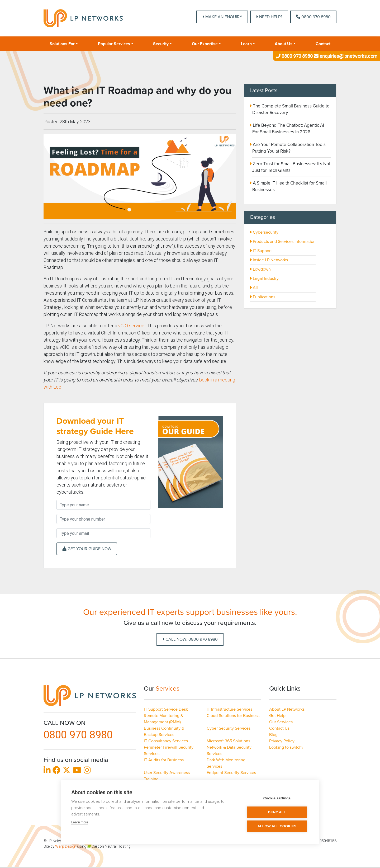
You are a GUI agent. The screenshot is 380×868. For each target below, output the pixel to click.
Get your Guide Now (87, 549)
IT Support (261, 251)
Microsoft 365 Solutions (228, 741)
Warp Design (66, 846)
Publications (262, 297)
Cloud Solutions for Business (233, 716)
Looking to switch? (286, 747)
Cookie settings (277, 798)
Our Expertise (205, 44)
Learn (246, 44)
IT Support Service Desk (166, 709)
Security (161, 44)
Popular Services (114, 44)
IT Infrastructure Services (229, 709)
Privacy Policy (282, 741)
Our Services (281, 722)
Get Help (277, 716)
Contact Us (279, 728)
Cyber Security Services (229, 728)
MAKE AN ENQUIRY (222, 17)
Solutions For (62, 44)
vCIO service (131, 326)
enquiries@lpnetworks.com (345, 56)
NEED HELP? (269, 17)
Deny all (277, 812)
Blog (273, 735)
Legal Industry (264, 279)
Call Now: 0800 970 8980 (190, 639)
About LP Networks (287, 709)
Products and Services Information (283, 242)
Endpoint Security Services (231, 773)
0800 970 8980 (313, 17)
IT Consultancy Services (166, 741)
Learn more (80, 822)
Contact (323, 44)
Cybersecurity (264, 232)
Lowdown (260, 269)
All (254, 288)
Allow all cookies (277, 826)
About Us (284, 44)
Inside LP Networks (269, 260)
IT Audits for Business (164, 760)
